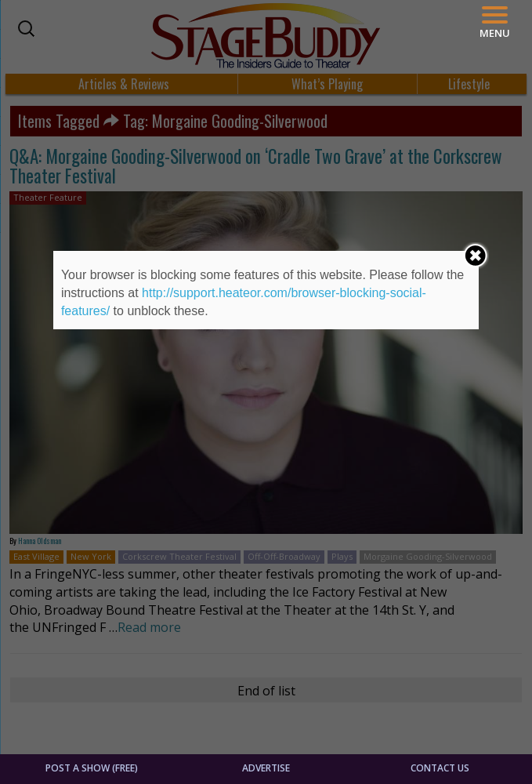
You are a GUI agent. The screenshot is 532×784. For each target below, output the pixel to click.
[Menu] (495, 22)
